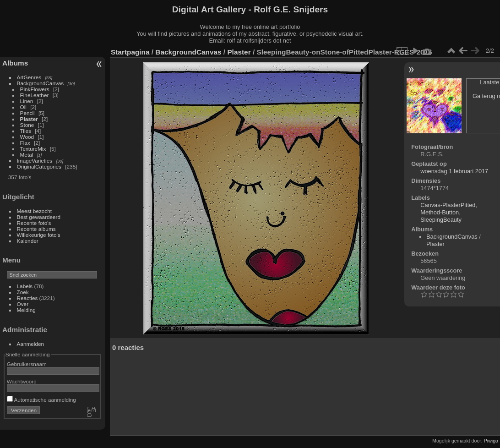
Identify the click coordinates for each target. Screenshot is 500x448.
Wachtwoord (22, 381)
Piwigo (491, 441)
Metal (27, 155)
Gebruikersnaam (27, 364)
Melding (26, 310)
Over (23, 304)
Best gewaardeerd (39, 217)
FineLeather (35, 95)
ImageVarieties (35, 161)
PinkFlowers (35, 89)
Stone (27, 125)
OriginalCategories (39, 167)
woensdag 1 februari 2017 (454, 171)
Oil (23, 107)
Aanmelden (31, 344)
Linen (27, 101)
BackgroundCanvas (41, 83)
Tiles (26, 131)
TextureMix (33, 149)
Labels (25, 286)
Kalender (28, 241)
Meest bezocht (35, 211)
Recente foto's (34, 223)
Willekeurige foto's (39, 235)
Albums (15, 63)
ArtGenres (29, 77)
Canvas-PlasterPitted (448, 205)
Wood (27, 137)
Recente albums (36, 229)
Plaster (29, 119)
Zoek (23, 292)
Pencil (27, 113)
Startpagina (130, 52)
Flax (25, 143)
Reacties (27, 298)
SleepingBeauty (441, 220)
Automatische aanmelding (41, 400)
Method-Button (440, 212)
